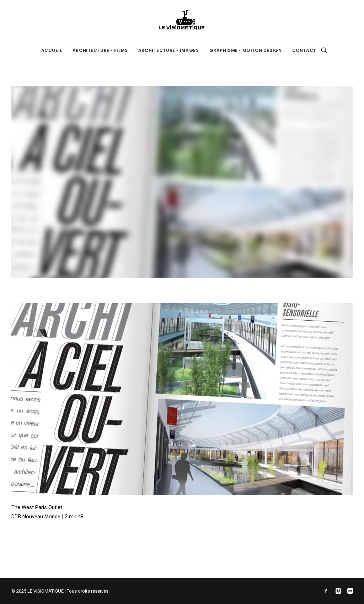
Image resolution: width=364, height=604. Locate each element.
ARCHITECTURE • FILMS (100, 50)
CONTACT (304, 50)
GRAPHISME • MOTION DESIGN (246, 50)
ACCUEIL (52, 50)
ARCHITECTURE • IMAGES (169, 50)
